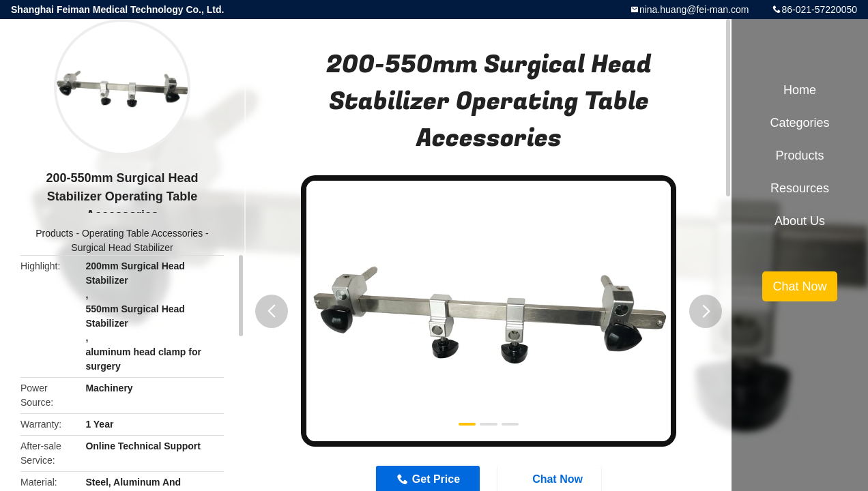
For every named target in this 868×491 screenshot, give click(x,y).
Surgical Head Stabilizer (122, 248)
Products (54, 233)
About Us (800, 221)
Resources (800, 188)
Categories (799, 123)
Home (800, 90)
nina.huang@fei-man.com (694, 10)
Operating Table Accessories (142, 233)
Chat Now (799, 286)
